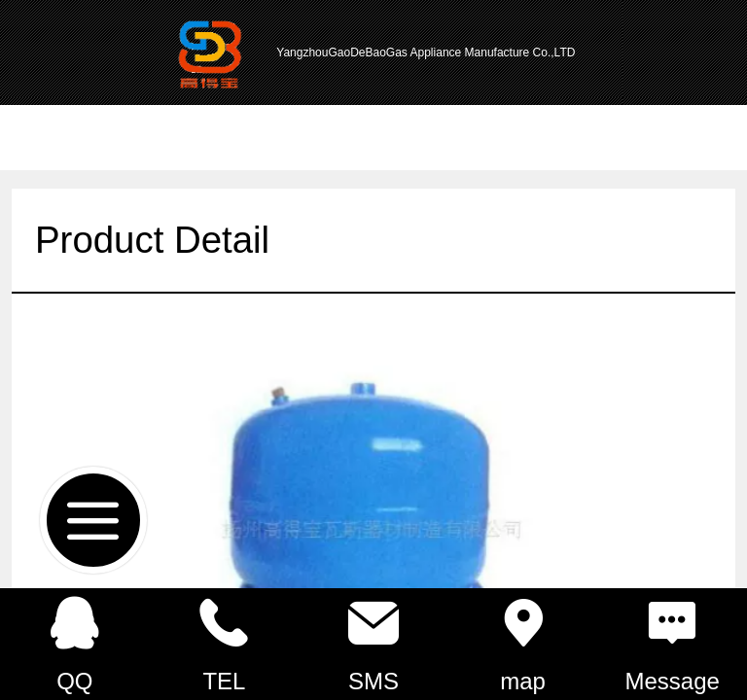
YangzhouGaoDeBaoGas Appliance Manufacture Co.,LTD (426, 52)
